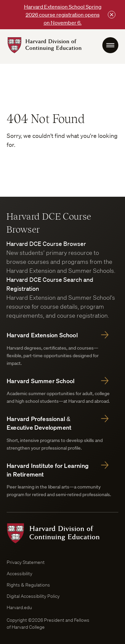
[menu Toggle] (110, 45)
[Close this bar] (112, 15)
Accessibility (19, 574)
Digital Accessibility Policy (33, 596)
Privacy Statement (26, 562)
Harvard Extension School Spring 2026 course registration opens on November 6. (63, 15)
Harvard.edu (19, 607)
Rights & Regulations (28, 585)
